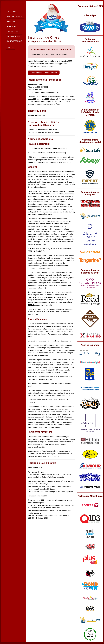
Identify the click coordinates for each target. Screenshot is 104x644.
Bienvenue (12, 12)
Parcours (12, 27)
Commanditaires (14, 36)
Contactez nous (15, 41)
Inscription (12, 31)
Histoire (11, 22)
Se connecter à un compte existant (44, 73)
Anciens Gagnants (15, 17)
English (11, 48)
